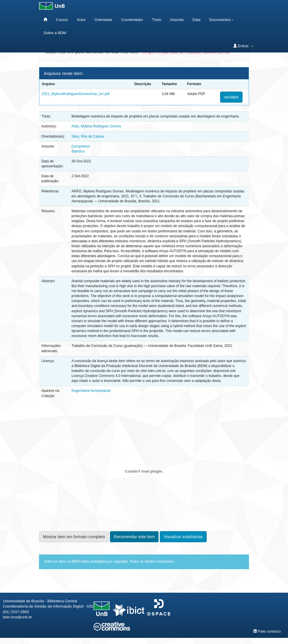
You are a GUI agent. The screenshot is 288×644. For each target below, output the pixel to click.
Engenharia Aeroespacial (91, 391)
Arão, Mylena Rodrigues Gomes (96, 126)
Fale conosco (267, 631)
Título (157, 20)
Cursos (62, 20)
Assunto (177, 20)
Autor (81, 20)
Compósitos (81, 146)
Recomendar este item (134, 537)
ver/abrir (231, 97)
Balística (78, 151)
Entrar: (243, 46)
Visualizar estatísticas (183, 537)
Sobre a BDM (55, 33)
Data (196, 20)
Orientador (103, 20)
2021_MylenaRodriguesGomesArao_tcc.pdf (76, 94)
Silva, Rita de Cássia (88, 136)
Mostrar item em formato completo (74, 537)
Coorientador (132, 20)
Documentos (221, 20)
